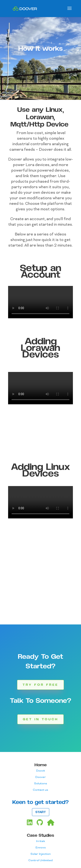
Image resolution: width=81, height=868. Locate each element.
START (41, 812)
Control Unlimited (40, 860)
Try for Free (40, 685)
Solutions (41, 784)
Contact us (40, 790)
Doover (40, 777)
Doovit (40, 771)
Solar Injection (41, 854)
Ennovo (41, 848)
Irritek (40, 841)
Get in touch (40, 719)
